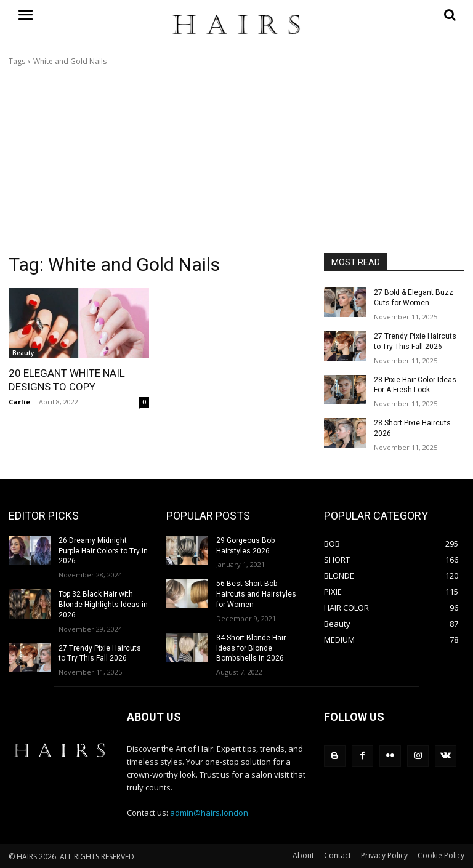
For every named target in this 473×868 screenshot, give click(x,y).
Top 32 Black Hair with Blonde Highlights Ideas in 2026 (103, 605)
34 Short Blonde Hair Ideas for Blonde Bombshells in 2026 (251, 648)
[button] (394, 15)
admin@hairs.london (209, 813)
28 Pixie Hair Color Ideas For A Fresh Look (415, 385)
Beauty (23, 353)
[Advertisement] (236, 160)
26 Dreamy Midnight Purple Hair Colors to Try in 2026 (103, 551)
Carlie (19, 402)
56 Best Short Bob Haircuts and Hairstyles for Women (256, 594)
